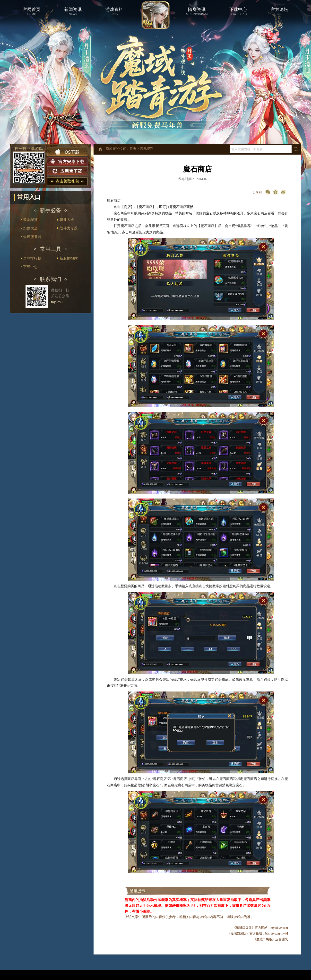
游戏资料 (147, 149)
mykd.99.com (279, 928)
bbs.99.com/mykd (277, 933)
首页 (133, 149)
